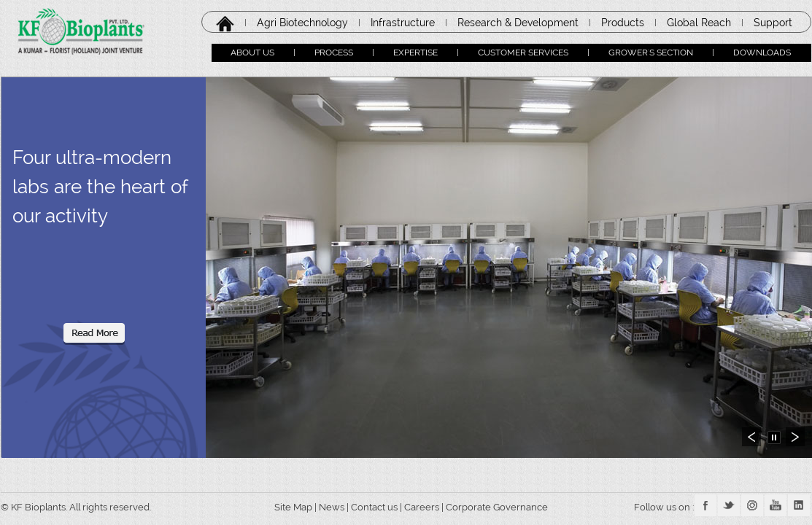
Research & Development (518, 23)
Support (773, 23)
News (332, 507)
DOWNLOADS (762, 52)
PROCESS (334, 52)
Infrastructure (403, 23)
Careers (423, 507)
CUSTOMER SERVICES (523, 52)
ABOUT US (252, 52)
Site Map (289, 507)
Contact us (374, 507)
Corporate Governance (498, 507)
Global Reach (699, 23)
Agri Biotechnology (302, 23)
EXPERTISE (415, 52)
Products (623, 23)
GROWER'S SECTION (651, 52)
